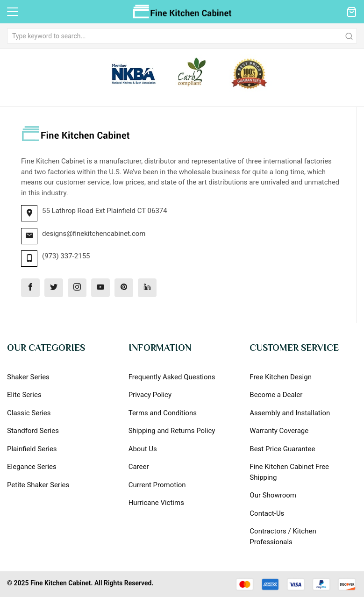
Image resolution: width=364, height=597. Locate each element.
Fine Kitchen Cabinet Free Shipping (289, 472)
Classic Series (29, 413)
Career (139, 467)
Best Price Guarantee (282, 449)
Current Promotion (157, 485)
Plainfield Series (32, 449)
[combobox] (182, 36)
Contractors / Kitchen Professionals (283, 537)
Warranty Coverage (279, 431)
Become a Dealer (276, 395)
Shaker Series (28, 377)
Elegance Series (32, 467)
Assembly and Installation (290, 413)
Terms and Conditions (163, 413)
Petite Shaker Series (38, 485)
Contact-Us (267, 513)
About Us (143, 449)
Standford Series (33, 431)
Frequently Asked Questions (172, 377)
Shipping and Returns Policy (172, 431)
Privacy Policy (150, 395)
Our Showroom (273, 495)
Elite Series (24, 395)
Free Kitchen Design (281, 377)
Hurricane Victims (156, 503)
